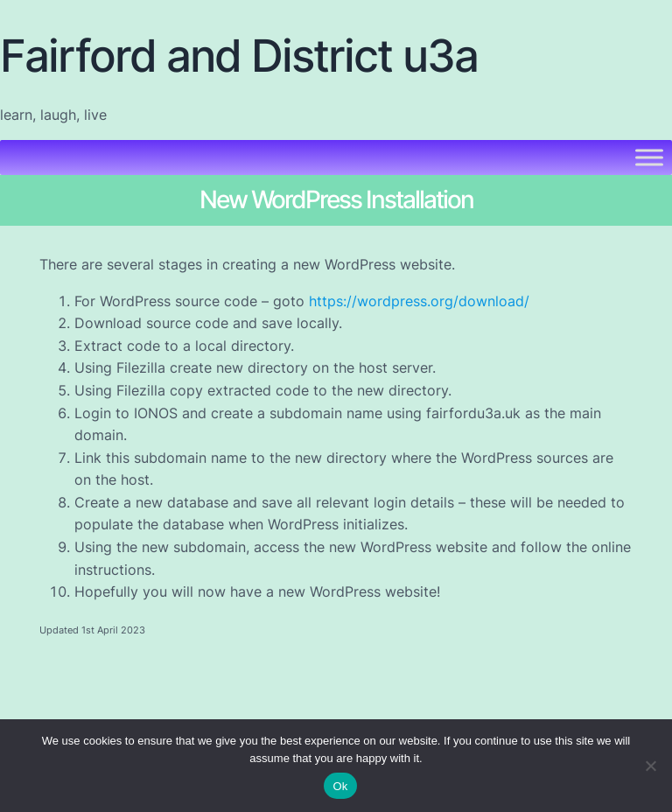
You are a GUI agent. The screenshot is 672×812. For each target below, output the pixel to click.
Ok (340, 786)
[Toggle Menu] (649, 158)
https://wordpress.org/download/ (419, 301)
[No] (650, 766)
